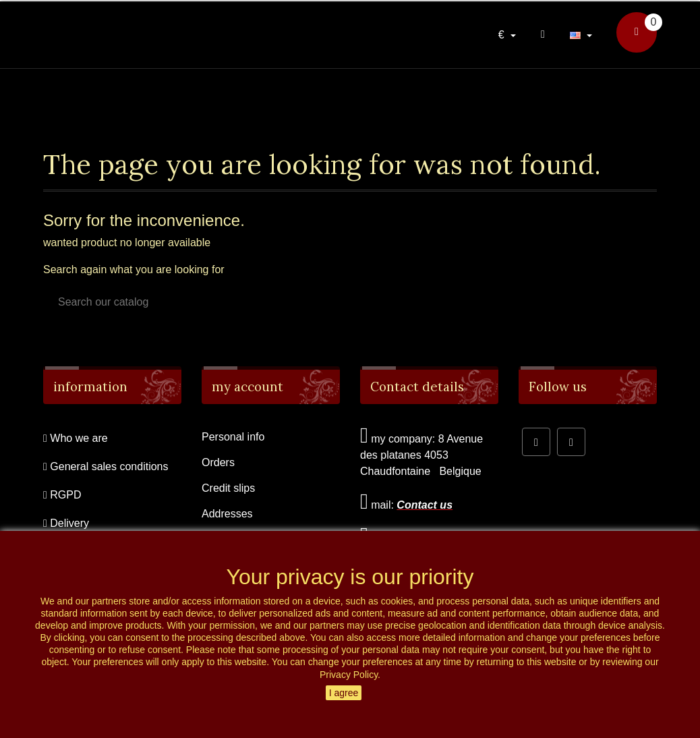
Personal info (233, 437)
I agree (344, 693)
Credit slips (228, 488)
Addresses (227, 514)
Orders (218, 462)
